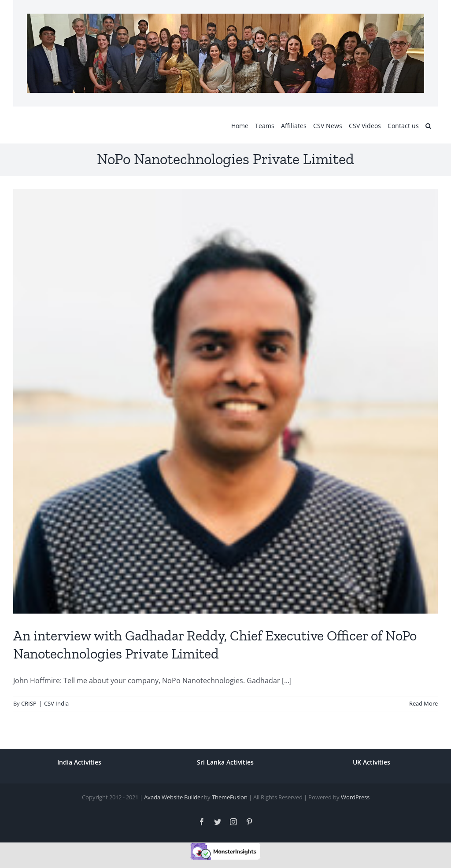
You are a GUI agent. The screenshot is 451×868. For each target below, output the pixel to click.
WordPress (355, 797)
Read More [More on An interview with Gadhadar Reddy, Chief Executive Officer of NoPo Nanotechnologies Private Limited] (423, 703)
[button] (428, 125)
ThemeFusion (230, 797)
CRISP (29, 703)
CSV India (56, 703)
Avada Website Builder (173, 797)
